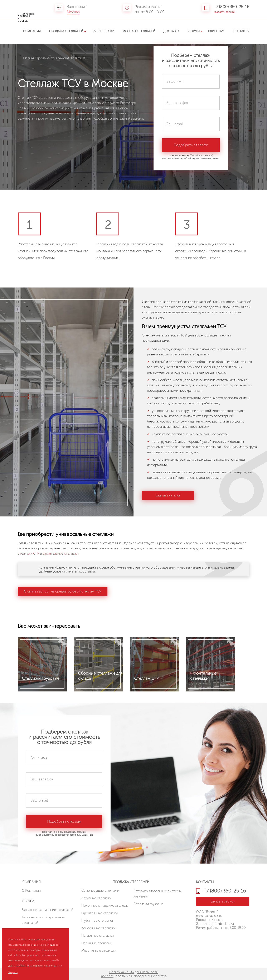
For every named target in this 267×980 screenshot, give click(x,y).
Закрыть (13, 972)
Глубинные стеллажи (97, 921)
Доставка (171, 31)
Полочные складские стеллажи (105, 906)
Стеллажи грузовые (149, 904)
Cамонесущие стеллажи (100, 891)
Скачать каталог (168, 495)
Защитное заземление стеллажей (47, 910)
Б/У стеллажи (103, 31)
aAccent (107, 976)
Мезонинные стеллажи (99, 951)
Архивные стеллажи (96, 898)
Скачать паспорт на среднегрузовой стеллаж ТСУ (63, 591)
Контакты (241, 31)
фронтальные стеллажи (61, 553)
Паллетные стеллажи (98, 936)
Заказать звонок (224, 12)
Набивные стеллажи (97, 943)
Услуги (194, 31)
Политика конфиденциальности (133, 972)
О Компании (31, 891)
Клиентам (216, 31)
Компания (32, 31)
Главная (29, 58)
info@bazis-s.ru (223, 924)
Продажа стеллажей (66, 31)
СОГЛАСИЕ (23, 966)
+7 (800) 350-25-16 (231, 7)
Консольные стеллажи (98, 928)
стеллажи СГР (28, 553)
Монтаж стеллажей (139, 31)
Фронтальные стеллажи (99, 913)
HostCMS (203, 937)
